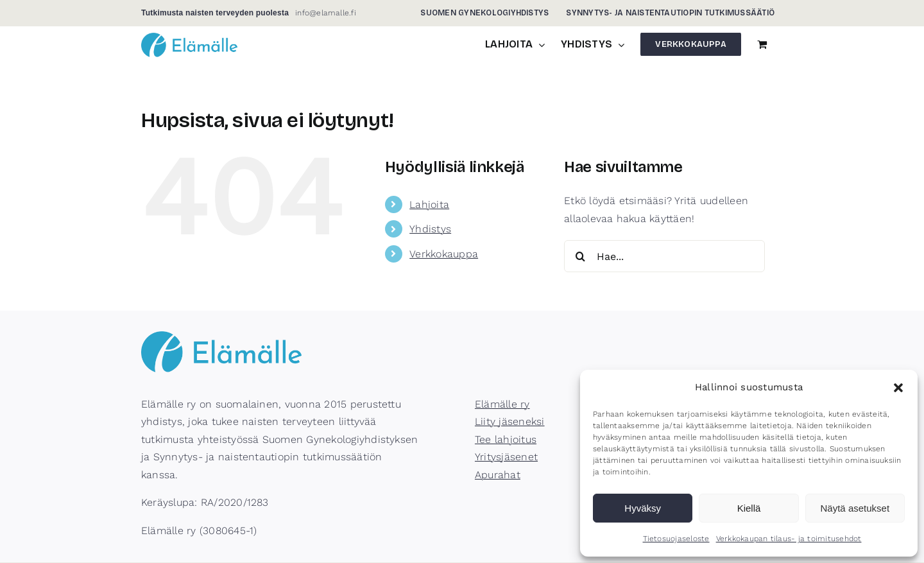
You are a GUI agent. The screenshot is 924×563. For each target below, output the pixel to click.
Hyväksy (643, 508)
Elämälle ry (502, 404)
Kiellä (749, 508)
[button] (898, 388)
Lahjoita (429, 204)
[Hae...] (664, 256)
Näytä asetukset (855, 508)
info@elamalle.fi (326, 13)
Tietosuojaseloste (676, 539)
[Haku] (580, 256)
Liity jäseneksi (510, 421)
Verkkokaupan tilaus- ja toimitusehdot (789, 539)
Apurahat (498, 475)
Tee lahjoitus (506, 439)
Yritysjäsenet (506, 457)
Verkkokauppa (444, 254)
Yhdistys (430, 229)
